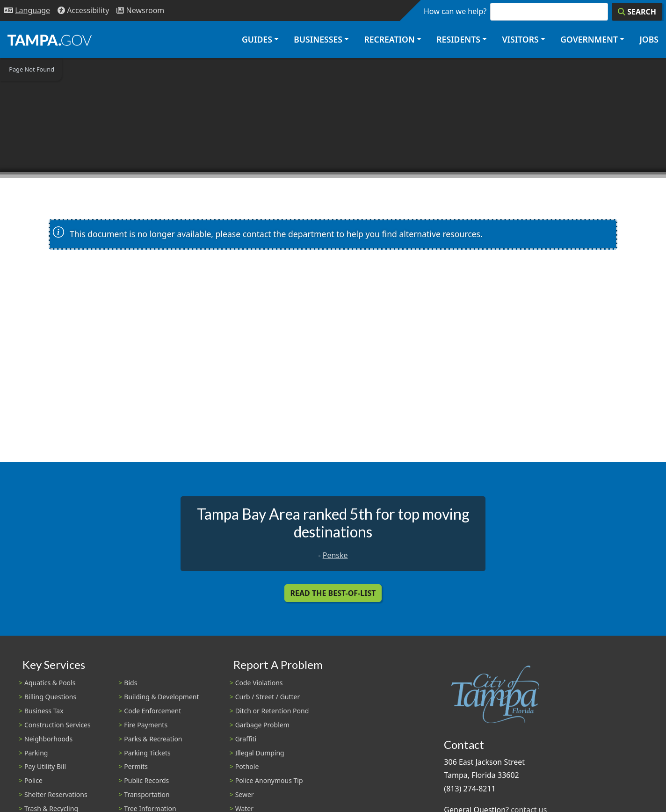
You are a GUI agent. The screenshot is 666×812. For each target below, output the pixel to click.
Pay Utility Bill (45, 766)
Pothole (247, 766)
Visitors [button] (520, 39)
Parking (36, 753)
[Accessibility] (83, 11)
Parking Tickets (147, 753)
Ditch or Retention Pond (272, 711)
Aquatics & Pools (50, 683)
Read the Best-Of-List (333, 593)
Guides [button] (257, 39)
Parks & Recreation (153, 739)
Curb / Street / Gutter (268, 697)
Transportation (147, 794)
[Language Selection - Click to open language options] (27, 11)
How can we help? (455, 11)
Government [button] (589, 39)
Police (33, 780)
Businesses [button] (318, 39)
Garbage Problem (262, 725)
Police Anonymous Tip (269, 780)
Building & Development (161, 697)
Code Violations (259, 683)
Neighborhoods (48, 739)
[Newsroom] (140, 11)
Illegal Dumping (260, 753)
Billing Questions (50, 697)
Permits (136, 766)
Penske (335, 555)
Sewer (245, 794)
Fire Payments (146, 725)
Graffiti (246, 739)
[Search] (637, 12)
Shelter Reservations (56, 794)
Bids (130, 683)
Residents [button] (458, 39)
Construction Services (58, 725)
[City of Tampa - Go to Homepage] (50, 40)
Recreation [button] (389, 39)
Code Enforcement (152, 711)
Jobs (649, 39)
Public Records (146, 780)
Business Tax (44, 711)
